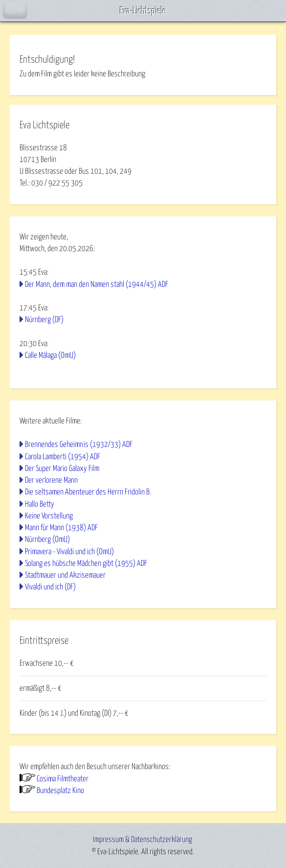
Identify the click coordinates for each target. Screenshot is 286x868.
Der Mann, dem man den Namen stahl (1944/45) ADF (97, 284)
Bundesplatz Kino (60, 791)
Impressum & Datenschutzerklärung (143, 840)
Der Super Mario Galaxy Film (62, 469)
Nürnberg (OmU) (47, 540)
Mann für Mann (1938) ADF (61, 528)
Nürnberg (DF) (44, 320)
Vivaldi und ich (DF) (50, 587)
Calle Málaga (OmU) (50, 355)
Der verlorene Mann (51, 480)
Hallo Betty (40, 504)
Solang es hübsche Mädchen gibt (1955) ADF (86, 563)
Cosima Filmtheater (63, 779)
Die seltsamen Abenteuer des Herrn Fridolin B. (88, 492)
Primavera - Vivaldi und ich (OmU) (69, 552)
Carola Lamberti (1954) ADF (63, 457)
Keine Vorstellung (49, 516)
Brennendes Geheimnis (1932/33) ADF (79, 445)
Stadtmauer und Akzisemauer (65, 575)
